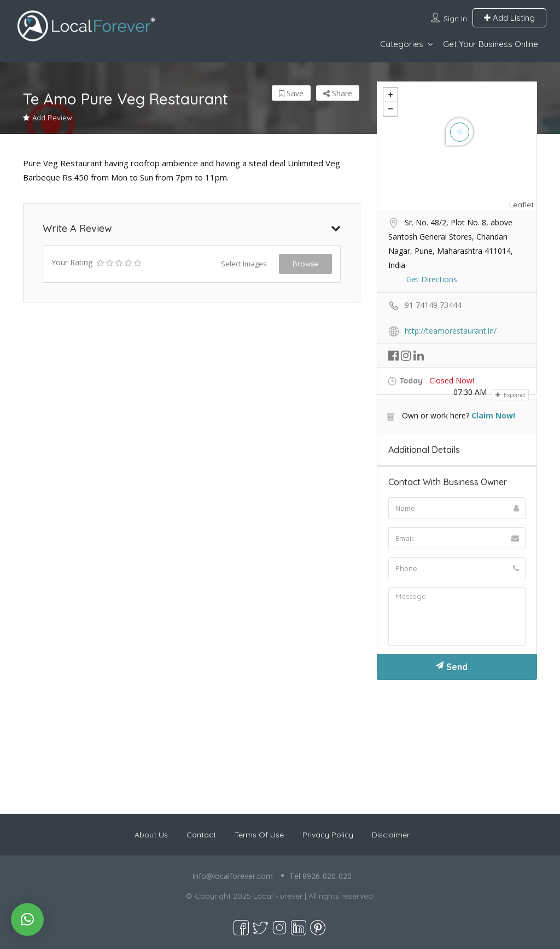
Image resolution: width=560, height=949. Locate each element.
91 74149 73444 (433, 305)
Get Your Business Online (491, 44)
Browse (305, 264)
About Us (151, 835)
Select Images (244, 264)
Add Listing (509, 18)
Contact (201, 835)
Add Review (48, 118)
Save (291, 93)
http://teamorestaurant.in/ (451, 331)
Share (338, 93)
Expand (510, 395)
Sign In (455, 19)
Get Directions (432, 279)
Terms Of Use (259, 835)
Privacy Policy (328, 835)
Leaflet (521, 205)
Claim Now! (493, 415)
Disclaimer (391, 835)
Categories (402, 44)
